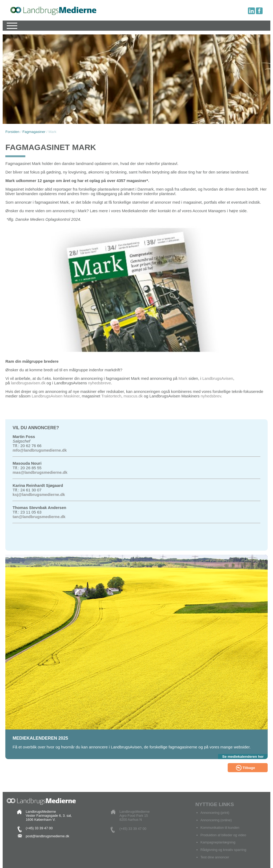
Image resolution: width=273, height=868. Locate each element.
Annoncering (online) (216, 820)
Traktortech (111, 396)
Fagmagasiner (34, 132)
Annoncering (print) (215, 813)
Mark (184, 378)
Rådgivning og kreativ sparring (223, 850)
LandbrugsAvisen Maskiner (56, 396)
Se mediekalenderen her (243, 757)
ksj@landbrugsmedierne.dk (39, 494)
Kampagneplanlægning (218, 842)
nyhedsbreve (99, 383)
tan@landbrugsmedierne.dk (39, 517)
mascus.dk (133, 396)
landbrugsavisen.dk (28, 383)
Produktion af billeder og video (223, 835)
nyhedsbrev (211, 396)
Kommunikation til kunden (220, 828)
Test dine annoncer (215, 857)
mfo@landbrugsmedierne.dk (40, 450)
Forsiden (12, 132)
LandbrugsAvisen (218, 378)
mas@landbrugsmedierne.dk (40, 472)
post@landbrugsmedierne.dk (47, 836)
